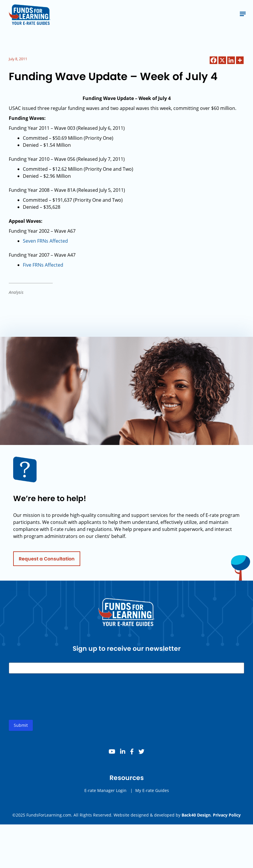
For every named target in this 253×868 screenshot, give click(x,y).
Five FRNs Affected (43, 265)
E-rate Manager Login (105, 792)
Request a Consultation (47, 560)
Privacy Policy (227, 815)
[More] (240, 60)
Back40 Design (196, 815)
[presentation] (53, 703)
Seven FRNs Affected (45, 241)
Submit (21, 727)
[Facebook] (213, 60)
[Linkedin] (231, 60)
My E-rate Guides (152, 792)
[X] (222, 60)
